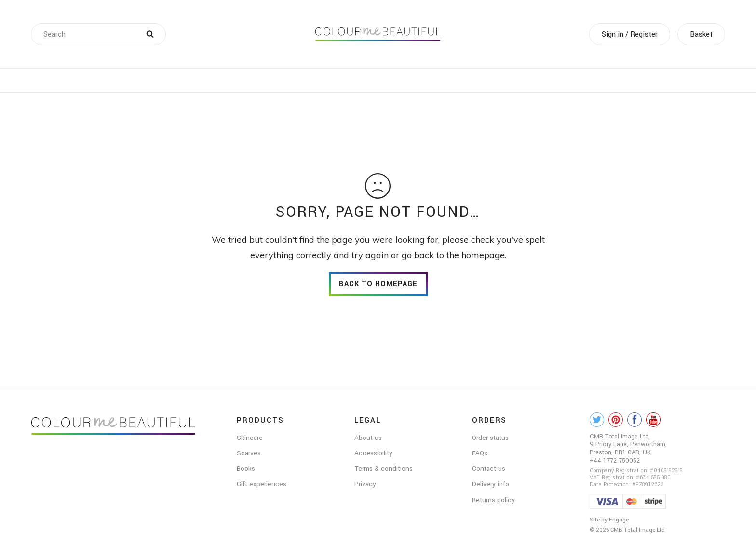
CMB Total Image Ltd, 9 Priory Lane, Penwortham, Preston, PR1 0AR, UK (628, 445)
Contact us (489, 469)
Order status (490, 438)
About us (368, 438)
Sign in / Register (630, 34)
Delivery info (491, 484)
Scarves (249, 453)
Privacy (365, 484)
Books (246, 469)
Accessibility (373, 453)
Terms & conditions (384, 469)
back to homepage (378, 284)
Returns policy (493, 500)
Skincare (250, 438)
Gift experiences (262, 484)
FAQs (480, 453)
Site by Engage (609, 520)
